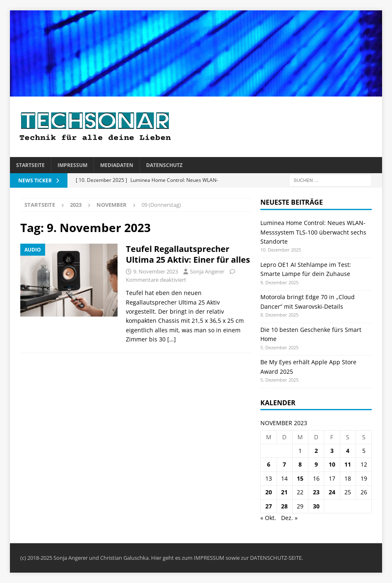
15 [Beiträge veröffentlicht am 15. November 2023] (300, 478)
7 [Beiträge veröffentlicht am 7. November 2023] (284, 464)
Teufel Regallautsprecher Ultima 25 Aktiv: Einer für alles (188, 254)
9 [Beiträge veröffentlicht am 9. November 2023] (316, 464)
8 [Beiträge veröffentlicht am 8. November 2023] (300, 464)
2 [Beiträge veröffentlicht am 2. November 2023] (316, 451)
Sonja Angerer (207, 271)
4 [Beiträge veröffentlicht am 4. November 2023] (348, 451)
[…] (172, 339)
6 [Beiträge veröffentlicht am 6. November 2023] (269, 464)
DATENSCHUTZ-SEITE (276, 558)
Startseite (30, 165)
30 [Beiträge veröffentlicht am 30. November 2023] (316, 506)
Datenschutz (164, 165)
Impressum (72, 165)
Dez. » (289, 518)
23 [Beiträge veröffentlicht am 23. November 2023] (316, 492)
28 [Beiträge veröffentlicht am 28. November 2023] (284, 506)
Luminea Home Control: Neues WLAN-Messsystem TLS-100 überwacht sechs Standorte (313, 232)
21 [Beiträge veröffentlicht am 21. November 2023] (284, 492)
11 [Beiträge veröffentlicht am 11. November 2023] (348, 464)
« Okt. (268, 518)
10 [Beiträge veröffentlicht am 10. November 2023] (332, 464)
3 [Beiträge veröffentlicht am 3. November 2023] (332, 451)
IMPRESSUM (209, 558)
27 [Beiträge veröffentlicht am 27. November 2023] (269, 506)
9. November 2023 (156, 271)
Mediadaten (117, 165)
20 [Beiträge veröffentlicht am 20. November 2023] (269, 492)
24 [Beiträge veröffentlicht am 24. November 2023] (332, 492)
